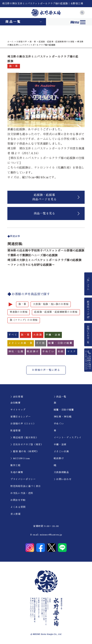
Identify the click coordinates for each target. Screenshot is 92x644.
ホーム (11, 42)
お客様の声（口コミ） (23, 424)
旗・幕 (33, 42)
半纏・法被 (60, 445)
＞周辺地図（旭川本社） (24, 438)
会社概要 (16, 403)
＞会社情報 (17, 397)
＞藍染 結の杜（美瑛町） (25, 451)
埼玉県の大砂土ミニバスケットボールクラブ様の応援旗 (44, 260)
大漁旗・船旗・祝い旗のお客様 (51, 304)
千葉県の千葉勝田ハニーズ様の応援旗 (33, 255)
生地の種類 (17, 472)
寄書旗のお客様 (19, 312)
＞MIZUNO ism (20, 458)
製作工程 (16, 465)
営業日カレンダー (21, 417)
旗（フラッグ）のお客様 (24, 320)
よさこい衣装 (61, 451)
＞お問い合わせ (63, 479)
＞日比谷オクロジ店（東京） (27, 445)
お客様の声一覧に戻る (46, 370)
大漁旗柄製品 (61, 472)
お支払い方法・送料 (22, 493)
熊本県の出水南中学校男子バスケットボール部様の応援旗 (46, 251)
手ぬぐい (59, 424)
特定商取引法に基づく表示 (26, 486)
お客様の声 (22, 42)
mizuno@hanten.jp (51, 535)
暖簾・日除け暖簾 (64, 410)
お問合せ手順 (18, 500)
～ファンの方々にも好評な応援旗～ (31, 265)
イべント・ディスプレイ (68, 438)
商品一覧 (13, 22)
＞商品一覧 (60, 397)
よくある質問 (18, 507)
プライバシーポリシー (23, 479)
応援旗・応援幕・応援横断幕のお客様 (57, 42)
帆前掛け (59, 458)
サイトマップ (18, 410)
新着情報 (16, 431)
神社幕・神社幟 (63, 417)
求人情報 (16, 514)
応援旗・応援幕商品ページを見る (44, 197)
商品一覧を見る (44, 213)
